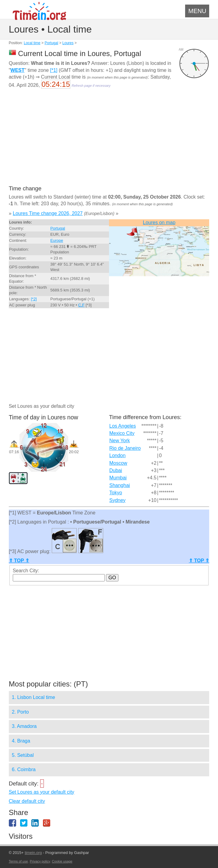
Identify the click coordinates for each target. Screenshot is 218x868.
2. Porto (20, 712)
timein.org (33, 853)
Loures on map (159, 222)
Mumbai (118, 478)
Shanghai (120, 485)
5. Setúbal (23, 755)
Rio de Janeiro (125, 448)
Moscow (118, 463)
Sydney (117, 500)
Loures (68, 43)
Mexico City (122, 433)
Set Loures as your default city (42, 792)
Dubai (116, 470)
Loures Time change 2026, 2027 (48, 213)
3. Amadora (24, 726)
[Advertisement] (109, 141)
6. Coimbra (24, 769)
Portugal (51, 43)
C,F (81, 305)
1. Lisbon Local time (33, 697)
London (117, 455)
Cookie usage (62, 861)
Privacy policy (40, 861)
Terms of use (18, 861)
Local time (32, 43)
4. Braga (21, 741)
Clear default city (27, 801)
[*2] (34, 299)
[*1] (54, 70)
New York (120, 441)
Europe (57, 240)
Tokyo (116, 493)
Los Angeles (123, 426)
